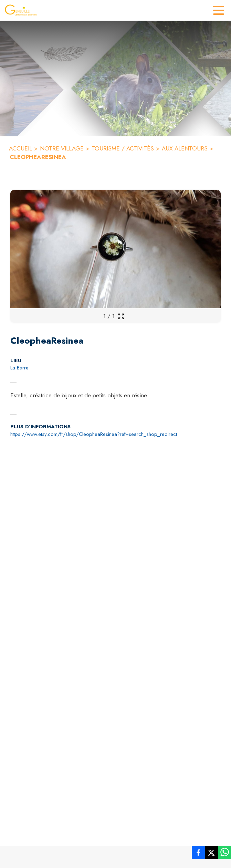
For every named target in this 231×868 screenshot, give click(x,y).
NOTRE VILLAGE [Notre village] (62, 148)
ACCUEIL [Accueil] (20, 148)
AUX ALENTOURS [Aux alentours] (185, 148)
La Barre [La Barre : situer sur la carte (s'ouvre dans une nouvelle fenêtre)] (19, 368)
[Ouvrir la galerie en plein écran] (121, 316)
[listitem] (198, 854)
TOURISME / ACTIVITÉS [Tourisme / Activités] (123, 148)
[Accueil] (21, 10)
